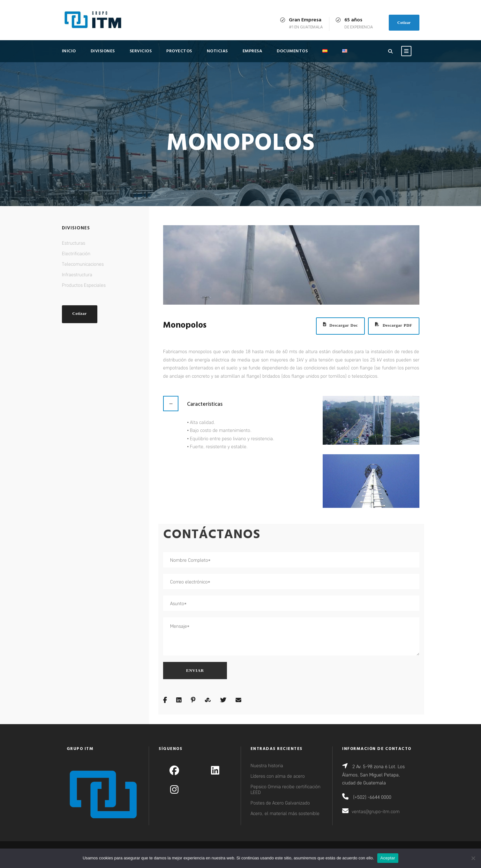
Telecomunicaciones (83, 264)
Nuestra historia (267, 765)
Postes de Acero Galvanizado (280, 803)
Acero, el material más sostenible (285, 813)
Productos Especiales (84, 285)
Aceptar (388, 858)
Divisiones (103, 51)
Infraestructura (77, 274)
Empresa (252, 51)
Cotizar (404, 23)
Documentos (292, 51)
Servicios (141, 51)
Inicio (69, 51)
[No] (473, 858)
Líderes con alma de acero (278, 776)
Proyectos (179, 51)
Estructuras (74, 243)
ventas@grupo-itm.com (376, 811)
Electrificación (76, 253)
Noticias (217, 51)
